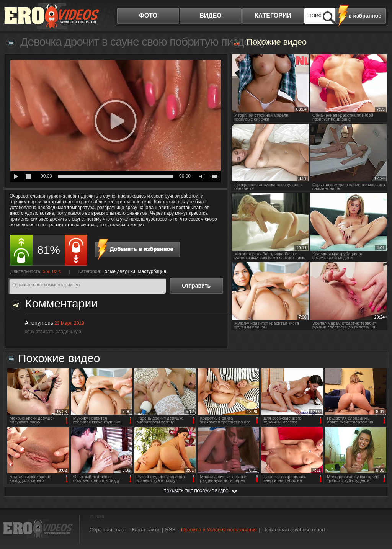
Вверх (377, 516)
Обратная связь (108, 530)
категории (273, 16)
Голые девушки (119, 271)
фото (148, 16)
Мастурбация (152, 271)
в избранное (365, 16)
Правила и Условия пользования (219, 530)
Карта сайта (145, 530)
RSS (170, 530)
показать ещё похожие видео (196, 491)
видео (211, 16)
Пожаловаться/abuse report (294, 530)
